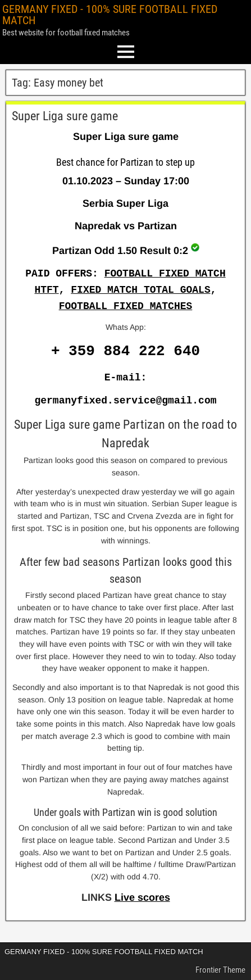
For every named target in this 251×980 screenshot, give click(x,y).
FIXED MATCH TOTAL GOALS (140, 290)
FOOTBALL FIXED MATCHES (126, 306)
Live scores (142, 897)
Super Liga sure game (65, 116)
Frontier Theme (220, 970)
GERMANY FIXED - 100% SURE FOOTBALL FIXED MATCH (110, 15)
